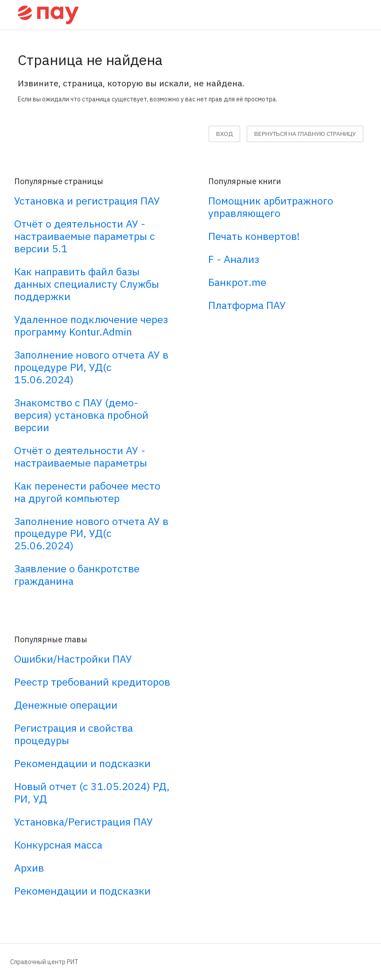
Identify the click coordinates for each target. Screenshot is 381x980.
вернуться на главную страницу (305, 134)
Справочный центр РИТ (44, 962)
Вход (224, 134)
